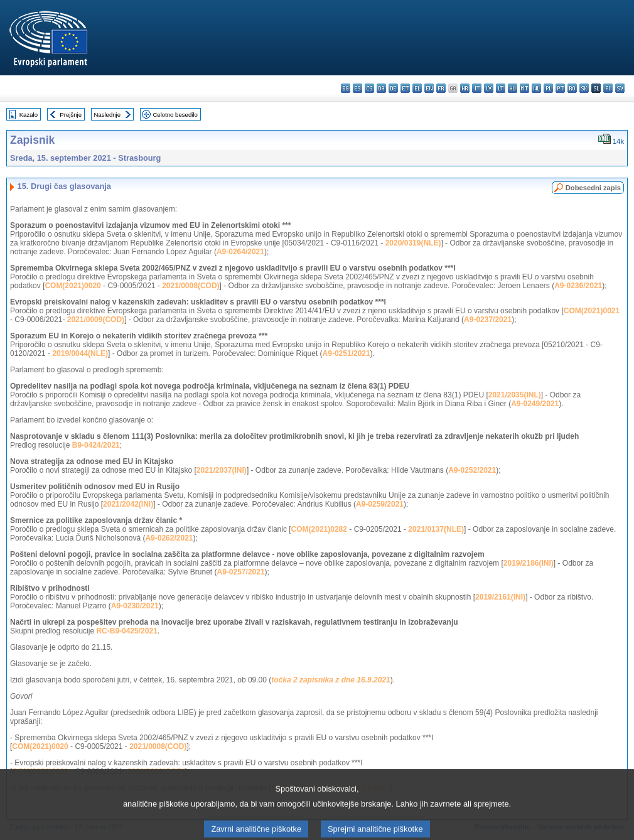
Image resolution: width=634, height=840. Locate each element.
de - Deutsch (393, 88)
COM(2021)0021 (592, 311)
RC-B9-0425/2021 (126, 631)
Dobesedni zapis (593, 188)
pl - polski (548, 88)
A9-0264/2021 (240, 252)
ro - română (572, 88)
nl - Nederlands (536, 88)
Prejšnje (71, 115)
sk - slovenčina (584, 88)
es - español (357, 88)
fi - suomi (608, 88)
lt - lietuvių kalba (501, 88)
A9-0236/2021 (578, 286)
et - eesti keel (405, 88)
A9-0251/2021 (347, 353)
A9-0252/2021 (472, 470)
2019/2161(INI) (500, 597)
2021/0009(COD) (96, 320)
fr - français (441, 88)
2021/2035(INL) (515, 395)
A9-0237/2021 (488, 320)
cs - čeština (369, 88)
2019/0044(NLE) (80, 353)
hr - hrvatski (465, 88)
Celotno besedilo (175, 115)
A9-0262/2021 (169, 538)
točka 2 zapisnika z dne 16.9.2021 (330, 680)
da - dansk (381, 88)
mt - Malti (524, 88)
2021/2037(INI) (222, 470)
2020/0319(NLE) (413, 243)
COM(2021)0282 (319, 529)
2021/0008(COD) (191, 286)
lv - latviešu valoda (489, 88)
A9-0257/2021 (241, 572)
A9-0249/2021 (535, 404)
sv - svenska (620, 88)
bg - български (346, 88)
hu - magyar (513, 88)
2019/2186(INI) (529, 563)
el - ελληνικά (417, 88)
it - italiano (477, 88)
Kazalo (29, 115)
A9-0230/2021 (135, 606)
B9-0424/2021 (96, 445)
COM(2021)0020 (73, 286)
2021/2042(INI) (128, 504)
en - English (429, 88)
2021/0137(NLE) (436, 529)
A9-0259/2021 (380, 504)
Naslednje (107, 115)
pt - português (560, 88)
